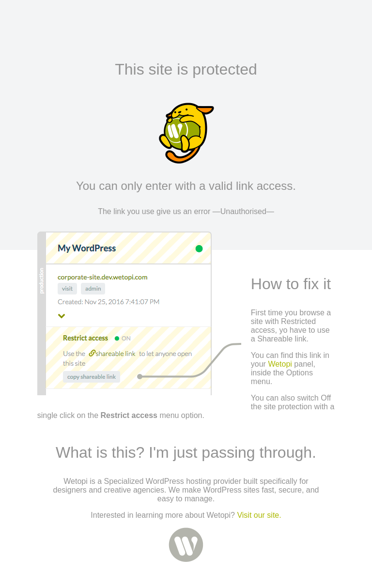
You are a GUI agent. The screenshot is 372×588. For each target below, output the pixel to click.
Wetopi (280, 364)
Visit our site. (259, 515)
